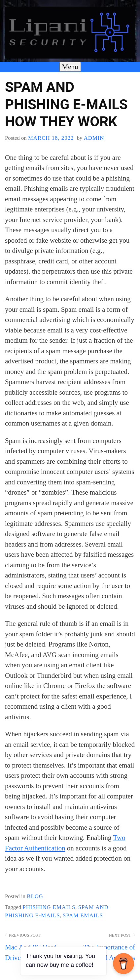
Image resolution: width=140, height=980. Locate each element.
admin (94, 138)
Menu (70, 67)
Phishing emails (49, 907)
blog (35, 896)
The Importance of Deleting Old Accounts (103, 946)
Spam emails (83, 915)
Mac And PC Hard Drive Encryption (37, 946)
